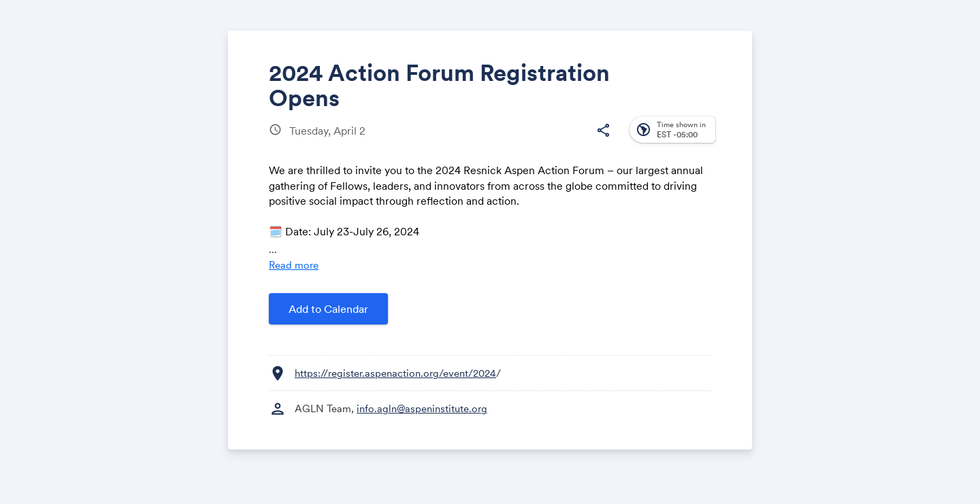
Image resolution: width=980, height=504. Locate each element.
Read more (294, 265)
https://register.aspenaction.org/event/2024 (395, 373)
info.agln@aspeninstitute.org (422, 408)
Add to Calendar (328, 309)
